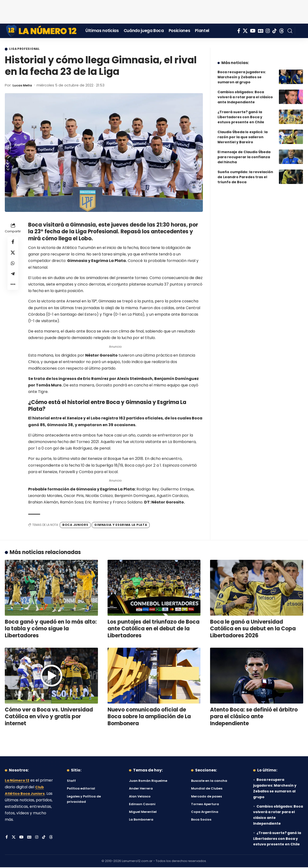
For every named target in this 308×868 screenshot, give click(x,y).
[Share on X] (13, 255)
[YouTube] (253, 31)
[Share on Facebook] (13, 243)
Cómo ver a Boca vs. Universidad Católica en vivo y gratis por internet (49, 717)
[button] (290, 31)
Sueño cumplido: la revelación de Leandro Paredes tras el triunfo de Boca (245, 173)
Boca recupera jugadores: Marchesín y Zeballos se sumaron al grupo (242, 73)
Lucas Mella (24, 86)
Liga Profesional (27, 49)
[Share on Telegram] (13, 278)
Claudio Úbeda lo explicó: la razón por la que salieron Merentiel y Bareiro (243, 133)
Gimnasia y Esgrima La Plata (121, 525)
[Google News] (261, 31)
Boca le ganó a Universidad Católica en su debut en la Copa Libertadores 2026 (253, 629)
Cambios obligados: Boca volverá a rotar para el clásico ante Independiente (245, 93)
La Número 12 (18, 781)
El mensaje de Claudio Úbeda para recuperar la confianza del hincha (244, 153)
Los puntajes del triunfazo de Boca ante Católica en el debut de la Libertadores (154, 629)
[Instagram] (268, 31)
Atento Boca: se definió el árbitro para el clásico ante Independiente (254, 717)
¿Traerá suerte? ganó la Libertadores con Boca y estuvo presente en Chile (241, 113)
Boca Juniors (75, 525)
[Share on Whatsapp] (13, 266)
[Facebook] (239, 31)
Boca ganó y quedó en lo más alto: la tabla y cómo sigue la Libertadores (51, 629)
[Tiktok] (275, 31)
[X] (245, 31)
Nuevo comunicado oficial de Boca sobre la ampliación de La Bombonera (149, 717)
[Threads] (282, 31)
